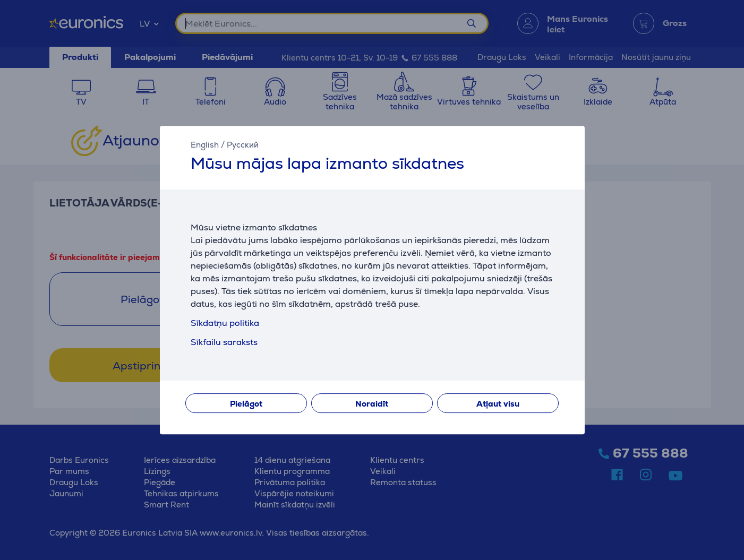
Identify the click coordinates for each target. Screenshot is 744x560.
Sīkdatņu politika (225, 323)
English (205, 145)
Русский (243, 145)
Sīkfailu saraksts (224, 342)
